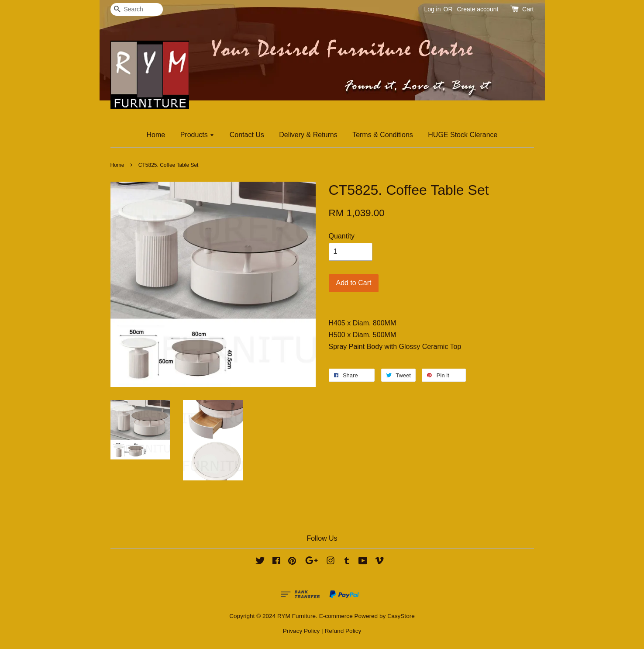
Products (198, 135)
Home (156, 135)
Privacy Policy (301, 631)
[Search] (137, 9)
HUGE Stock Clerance (463, 135)
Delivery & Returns (308, 135)
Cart (528, 9)
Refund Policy (343, 631)
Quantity (342, 236)
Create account (477, 9)
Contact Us (247, 135)
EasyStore (401, 616)
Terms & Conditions (383, 135)
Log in (432, 9)
